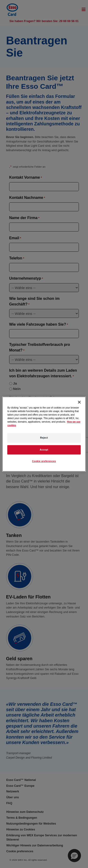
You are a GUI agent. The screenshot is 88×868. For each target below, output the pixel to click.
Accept (44, 450)
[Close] (79, 402)
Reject (44, 438)
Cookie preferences (44, 461)
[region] (44, 434)
